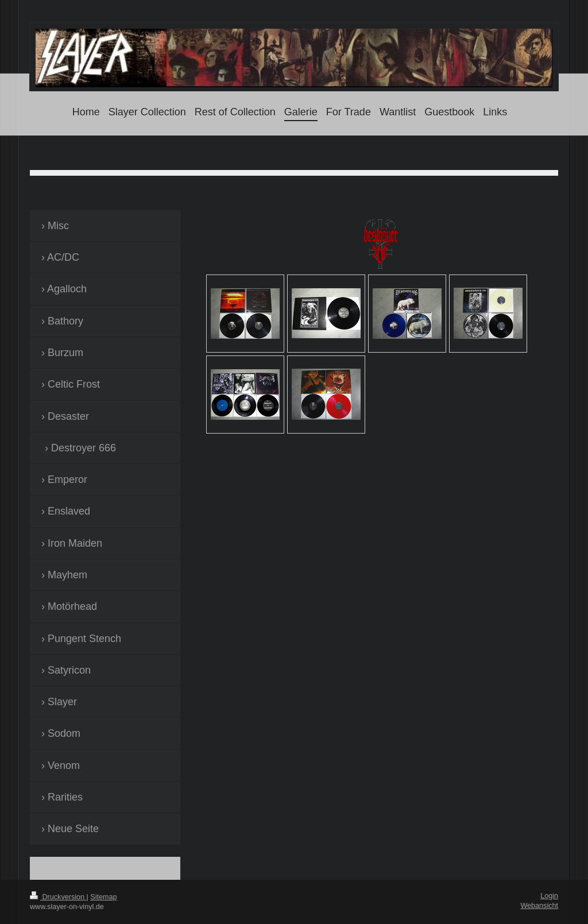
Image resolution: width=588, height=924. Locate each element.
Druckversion (58, 897)
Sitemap (103, 897)
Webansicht (539, 906)
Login (549, 896)
